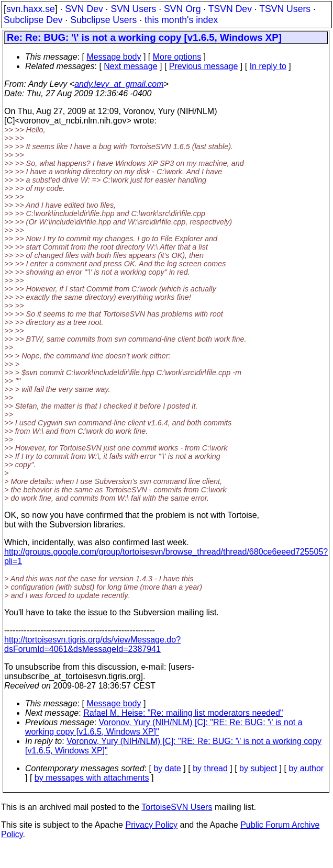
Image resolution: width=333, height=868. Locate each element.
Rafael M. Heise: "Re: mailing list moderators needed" (183, 713)
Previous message (204, 66)
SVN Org (182, 9)
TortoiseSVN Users (177, 807)
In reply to (268, 66)
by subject (258, 768)
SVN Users (133, 9)
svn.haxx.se (31, 9)
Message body (114, 57)
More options (177, 57)
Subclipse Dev (33, 20)
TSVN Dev (230, 9)
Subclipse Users (103, 20)
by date (167, 768)
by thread (210, 768)
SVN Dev (84, 9)
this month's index (181, 20)
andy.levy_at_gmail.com (119, 84)
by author (306, 768)
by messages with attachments (92, 778)
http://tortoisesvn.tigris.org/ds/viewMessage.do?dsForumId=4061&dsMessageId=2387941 (92, 644)
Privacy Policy (151, 825)
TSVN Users (285, 9)
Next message (130, 66)
